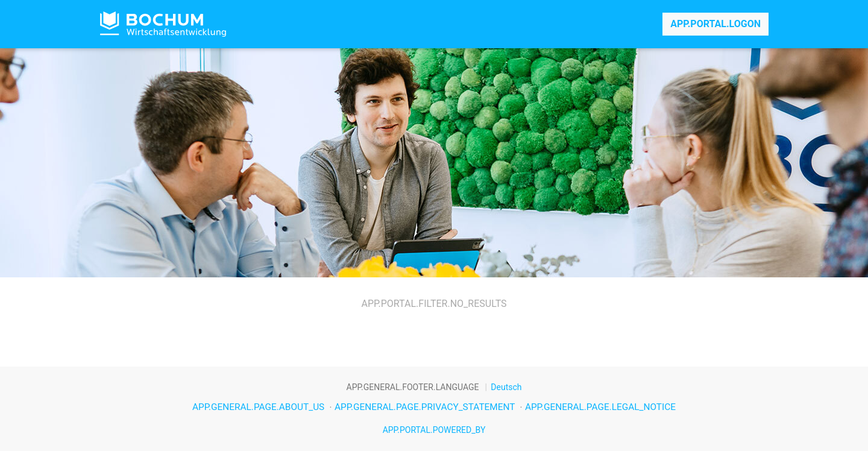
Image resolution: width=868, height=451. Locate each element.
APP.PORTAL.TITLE (163, 24)
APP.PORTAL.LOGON (715, 24)
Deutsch (506, 387)
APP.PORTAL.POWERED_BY (434, 430)
